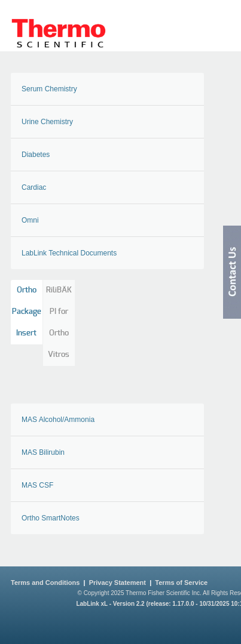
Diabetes (36, 155)
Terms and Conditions (45, 583)
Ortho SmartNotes (51, 518)
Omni (30, 220)
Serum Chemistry (49, 89)
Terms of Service (181, 583)
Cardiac (34, 187)
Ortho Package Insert (27, 312)
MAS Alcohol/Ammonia (58, 420)
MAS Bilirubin (43, 452)
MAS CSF (37, 485)
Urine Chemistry (47, 122)
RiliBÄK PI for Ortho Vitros (59, 323)
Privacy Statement (118, 583)
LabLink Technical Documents (69, 253)
